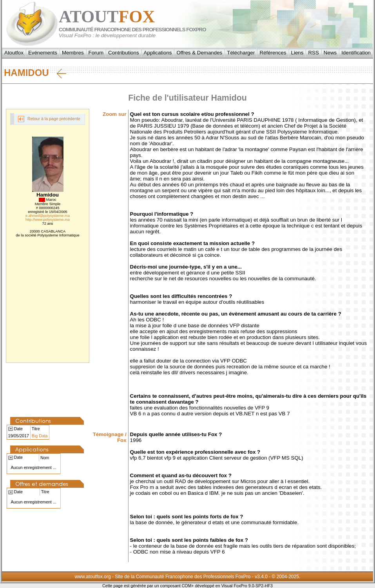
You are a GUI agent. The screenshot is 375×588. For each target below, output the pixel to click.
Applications (158, 53)
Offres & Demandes (199, 53)
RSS (313, 53)
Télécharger (241, 53)
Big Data (40, 436)
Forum (96, 53)
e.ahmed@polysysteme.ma (48, 216)
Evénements (43, 53)
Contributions (124, 53)
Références (273, 53)
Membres (73, 53)
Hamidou (35, 73)
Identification (356, 53)
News (330, 53)
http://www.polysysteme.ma (48, 220)
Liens (297, 53)
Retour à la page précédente (49, 119)
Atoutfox (14, 53)
